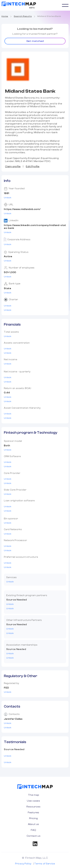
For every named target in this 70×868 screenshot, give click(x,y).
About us (34, 824)
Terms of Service (45, 864)
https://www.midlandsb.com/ (22, 209)
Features (34, 813)
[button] (65, 5)
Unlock (8, 198)
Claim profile (13, 166)
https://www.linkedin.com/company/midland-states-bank (35, 227)
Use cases (34, 801)
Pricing (34, 818)
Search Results (23, 16)
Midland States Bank (49, 16)
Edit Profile (33, 166)
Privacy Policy (23, 864)
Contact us (34, 836)
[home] (19, 4)
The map (34, 795)
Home (5, 16)
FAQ (33, 830)
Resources (33, 807)
